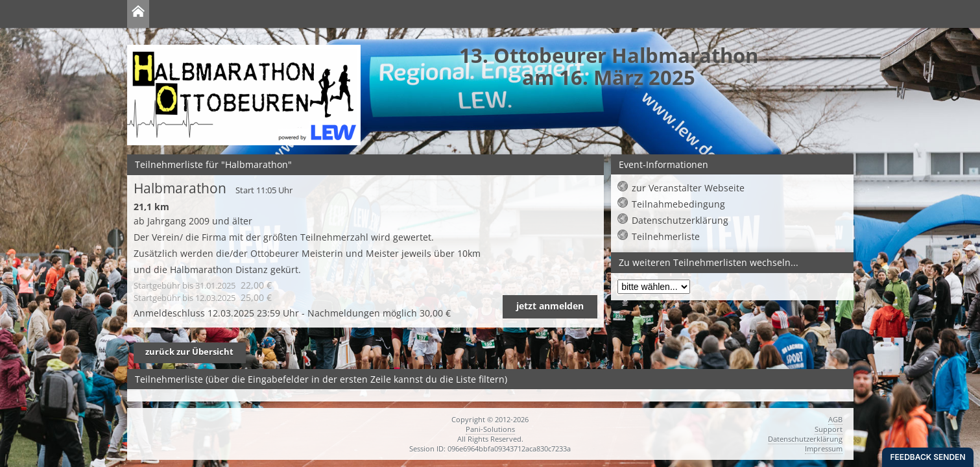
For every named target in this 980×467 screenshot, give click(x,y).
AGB (835, 419)
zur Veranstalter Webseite (688, 188)
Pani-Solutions (490, 429)
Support (829, 429)
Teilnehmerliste (666, 236)
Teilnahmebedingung (678, 204)
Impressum (824, 449)
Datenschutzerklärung (680, 220)
